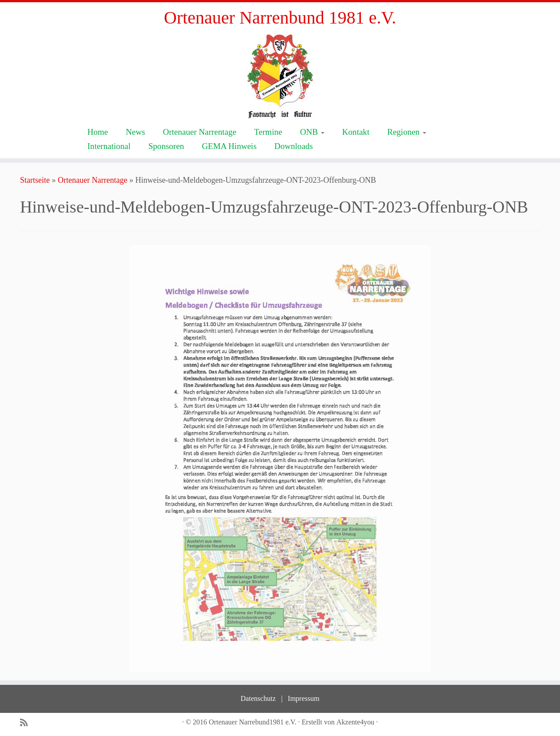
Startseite (35, 180)
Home (98, 132)
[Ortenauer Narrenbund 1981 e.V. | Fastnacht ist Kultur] (280, 76)
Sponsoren (166, 146)
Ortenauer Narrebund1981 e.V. (253, 722)
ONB (312, 132)
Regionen (407, 132)
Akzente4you (355, 722)
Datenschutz (258, 698)
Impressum (304, 698)
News (135, 132)
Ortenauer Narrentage (199, 132)
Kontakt (356, 132)
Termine (268, 132)
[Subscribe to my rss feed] (27, 723)
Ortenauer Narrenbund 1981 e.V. (280, 18)
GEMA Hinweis (229, 146)
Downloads (294, 146)
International (109, 146)
